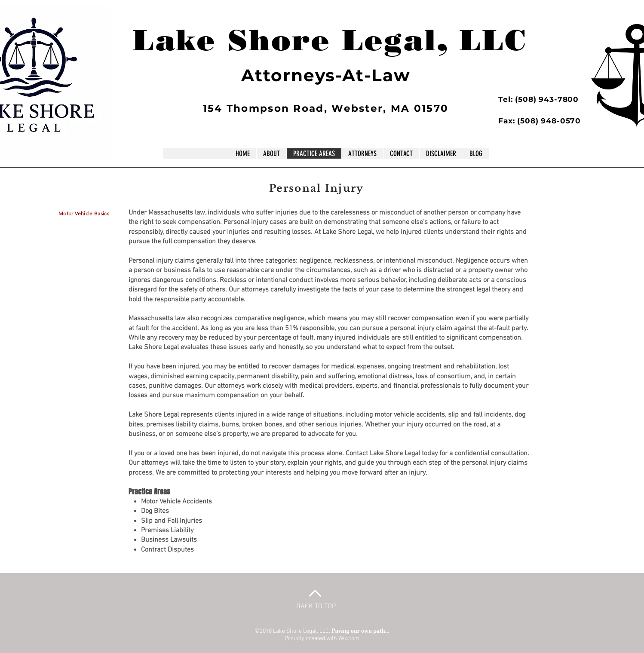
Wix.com (349, 639)
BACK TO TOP (316, 607)
